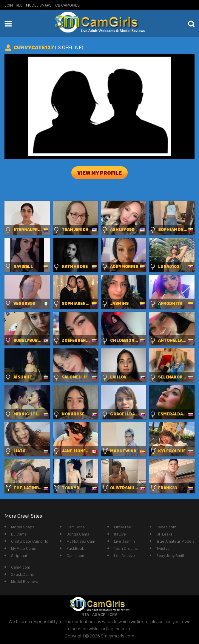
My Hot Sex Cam (81, 541)
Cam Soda (76, 527)
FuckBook (75, 548)
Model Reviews (24, 581)
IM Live (120, 534)
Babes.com (166, 527)
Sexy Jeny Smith (171, 555)
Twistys (163, 548)
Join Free (13, 5)
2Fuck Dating (23, 574)
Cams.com (76, 555)
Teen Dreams (126, 548)
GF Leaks (164, 534)
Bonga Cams (78, 534)
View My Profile (99, 173)
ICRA (113, 614)
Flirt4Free (123, 527)
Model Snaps (39, 5)
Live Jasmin (124, 541)
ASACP (99, 614)
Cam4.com (21, 567)
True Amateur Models (175, 541)
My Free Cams (24, 548)
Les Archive (124, 555)
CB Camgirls (67, 5)
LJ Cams (19, 534)
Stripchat (19, 555)
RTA (85, 614)
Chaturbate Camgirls (30, 541)
